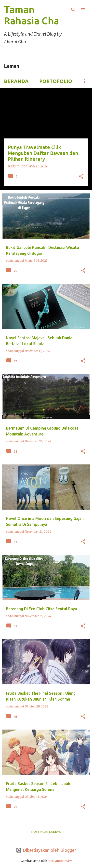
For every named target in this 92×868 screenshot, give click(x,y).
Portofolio (56, 81)
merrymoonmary (60, 861)
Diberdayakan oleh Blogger (46, 850)
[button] (81, 177)
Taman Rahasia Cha (32, 15)
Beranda (16, 81)
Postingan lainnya (46, 832)
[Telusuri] (73, 10)
